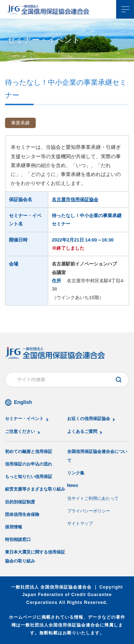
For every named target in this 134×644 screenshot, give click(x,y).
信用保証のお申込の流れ (29, 464)
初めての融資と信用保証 (29, 452)
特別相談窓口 (18, 540)
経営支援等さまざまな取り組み (35, 489)
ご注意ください (20, 431)
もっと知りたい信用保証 (29, 477)
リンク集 (76, 473)
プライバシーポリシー (89, 511)
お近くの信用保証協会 (89, 419)
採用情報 (14, 527)
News (73, 486)
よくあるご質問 (82, 431)
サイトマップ (80, 523)
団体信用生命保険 (22, 514)
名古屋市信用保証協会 (75, 199)
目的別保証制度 (20, 502)
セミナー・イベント (24, 419)
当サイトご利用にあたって (93, 498)
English (23, 402)
